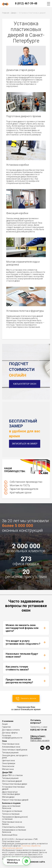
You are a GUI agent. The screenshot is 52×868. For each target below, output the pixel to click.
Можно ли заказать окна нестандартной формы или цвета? (26, 628)
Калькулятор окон (25, 384)
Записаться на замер (25, 444)
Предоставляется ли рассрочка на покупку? (26, 681)
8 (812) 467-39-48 (26, 3)
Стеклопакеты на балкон (13, 827)
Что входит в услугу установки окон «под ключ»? (26, 642)
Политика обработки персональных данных (21, 847)
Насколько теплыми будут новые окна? (26, 655)
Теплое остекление (11, 814)
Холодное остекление (12, 811)
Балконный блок (10, 835)
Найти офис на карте (40, 740)
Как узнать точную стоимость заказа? (26, 668)
